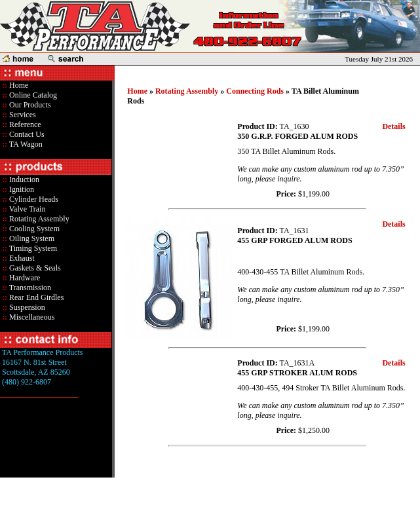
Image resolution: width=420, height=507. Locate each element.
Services (22, 115)
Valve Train (26, 209)
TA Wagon (25, 144)
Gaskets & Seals (34, 268)
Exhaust (21, 258)
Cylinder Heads (33, 199)
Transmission (29, 288)
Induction (23, 179)
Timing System (32, 248)
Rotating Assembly (38, 219)
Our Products (29, 105)
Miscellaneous (32, 317)
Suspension (26, 307)
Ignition (21, 189)
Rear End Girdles (35, 297)
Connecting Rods (255, 91)
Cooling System (33, 229)
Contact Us (26, 134)
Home (19, 85)
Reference (24, 124)
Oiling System (31, 238)
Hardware (24, 278)
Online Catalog (32, 95)
